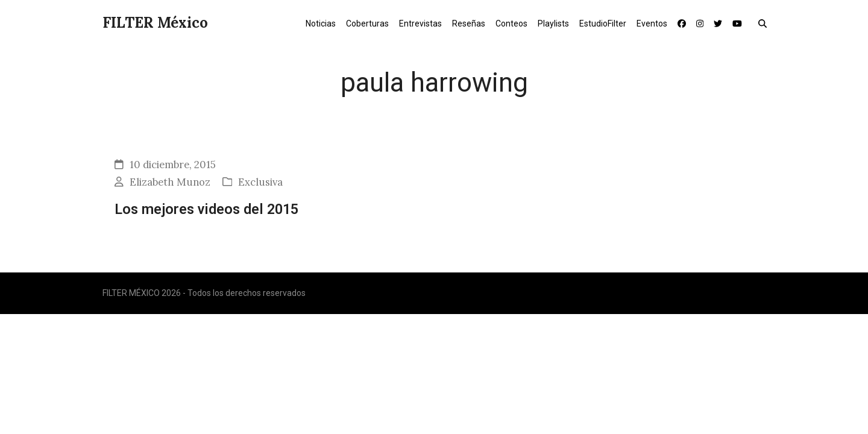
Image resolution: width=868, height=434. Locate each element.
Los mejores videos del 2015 (206, 209)
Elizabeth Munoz (170, 182)
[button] (765, 23)
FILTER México (155, 23)
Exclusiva (260, 182)
